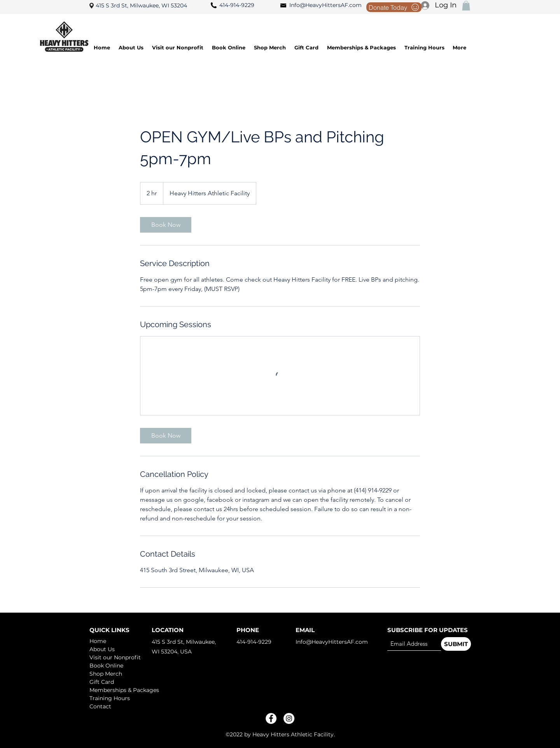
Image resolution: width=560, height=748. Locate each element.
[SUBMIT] (456, 644)
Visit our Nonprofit (115, 657)
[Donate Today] (394, 7)
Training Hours (110, 698)
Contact (100, 706)
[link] (166, 225)
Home (98, 641)
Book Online (106, 666)
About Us (102, 649)
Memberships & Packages (117, 690)
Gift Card (102, 682)
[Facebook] (271, 718)
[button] (466, 6)
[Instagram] (289, 718)
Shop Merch (106, 674)
